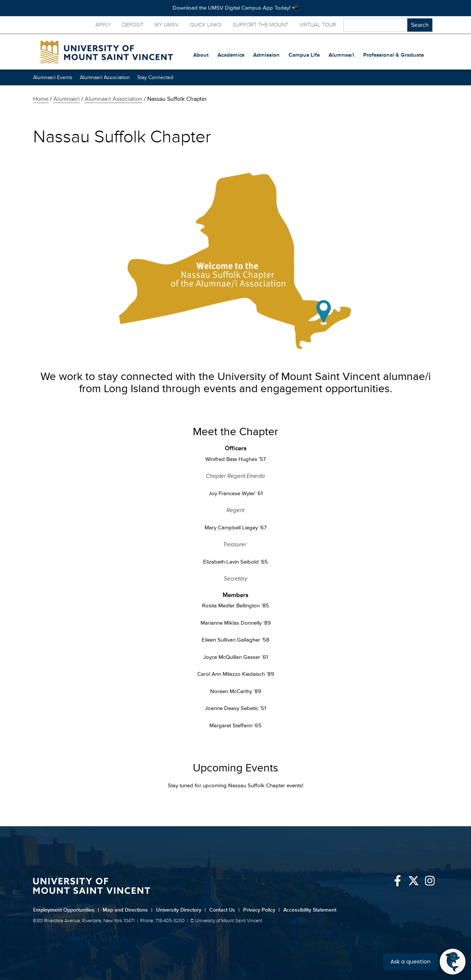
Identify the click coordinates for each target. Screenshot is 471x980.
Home (41, 99)
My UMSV (167, 25)
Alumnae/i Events (53, 77)
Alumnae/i (67, 99)
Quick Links (206, 25)
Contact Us (224, 910)
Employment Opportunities (66, 910)
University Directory (181, 910)
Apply (103, 25)
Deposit (133, 25)
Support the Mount (260, 25)
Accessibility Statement (310, 910)
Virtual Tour (318, 25)
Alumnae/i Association (105, 77)
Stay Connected (155, 77)
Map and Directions (128, 910)
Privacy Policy (261, 910)
